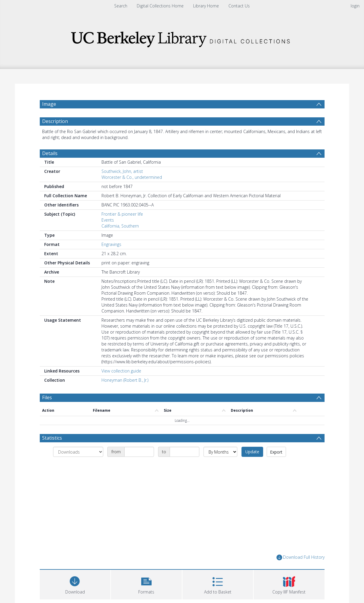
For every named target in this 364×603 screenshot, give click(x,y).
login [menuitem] (355, 6)
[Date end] (185, 452)
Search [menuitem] (121, 6)
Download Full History (301, 557)
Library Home (206, 6)
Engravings (111, 244)
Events (108, 220)
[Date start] (139, 452)
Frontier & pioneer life (122, 214)
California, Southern (120, 226)
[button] (146, 584)
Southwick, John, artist (122, 171)
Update (252, 452)
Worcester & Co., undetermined (132, 177)
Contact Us (239, 6)
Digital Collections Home (160, 6)
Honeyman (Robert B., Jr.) (125, 380)
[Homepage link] (182, 38)
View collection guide (121, 371)
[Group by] (78, 452)
